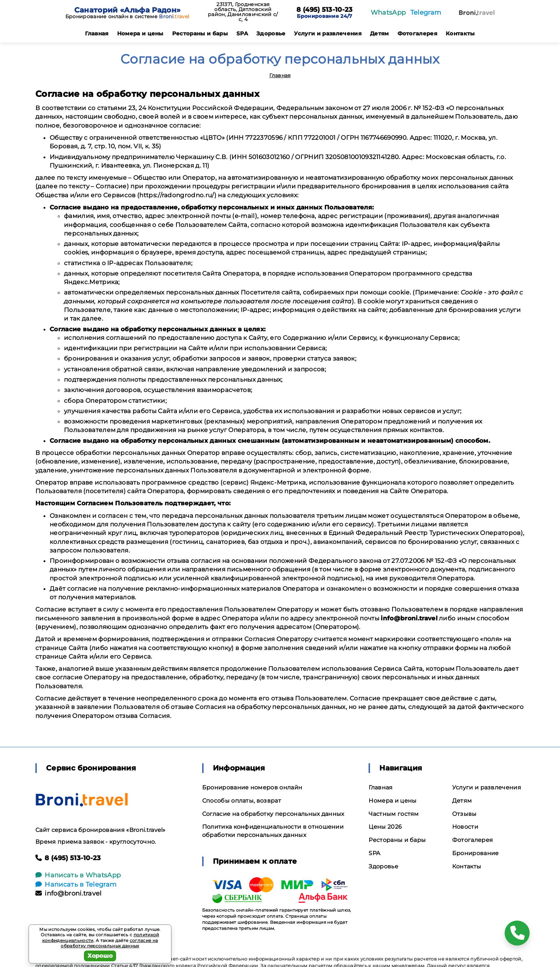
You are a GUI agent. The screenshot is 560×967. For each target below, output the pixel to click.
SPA (242, 33)
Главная (97, 33)
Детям (379, 33)
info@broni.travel (69, 893)
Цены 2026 (385, 827)
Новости (465, 827)
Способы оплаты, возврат (242, 801)
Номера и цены (140, 33)
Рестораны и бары (200, 33)
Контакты (460, 33)
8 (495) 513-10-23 (324, 10)
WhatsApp (388, 13)
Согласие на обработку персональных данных (273, 814)
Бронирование (476, 853)
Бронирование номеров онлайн (252, 787)
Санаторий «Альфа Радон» (127, 10)
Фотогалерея (417, 33)
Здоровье (271, 33)
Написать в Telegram (76, 884)
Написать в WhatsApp (78, 875)
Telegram (426, 13)
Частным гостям (394, 814)
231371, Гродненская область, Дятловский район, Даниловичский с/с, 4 (243, 12)
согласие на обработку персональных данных (109, 943)
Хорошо (100, 956)
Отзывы (464, 814)
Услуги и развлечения (327, 33)
